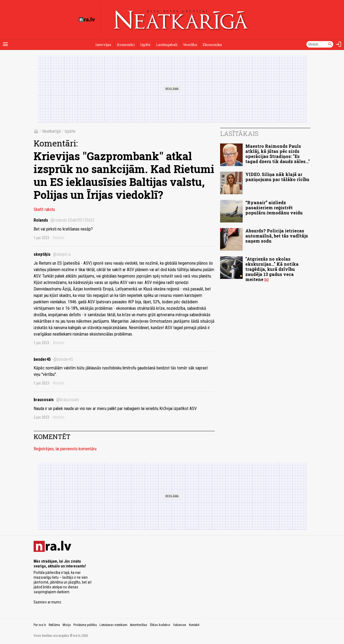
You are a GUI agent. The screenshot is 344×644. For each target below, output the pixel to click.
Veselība (190, 45)
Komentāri (126, 45)
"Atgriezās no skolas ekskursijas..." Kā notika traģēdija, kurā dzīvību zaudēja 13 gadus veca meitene (272, 269)
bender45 (53, 359)
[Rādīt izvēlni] (5, 44)
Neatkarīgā (51, 131)
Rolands (64, 220)
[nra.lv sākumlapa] (87, 20)
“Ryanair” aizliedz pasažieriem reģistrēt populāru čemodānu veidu (274, 208)
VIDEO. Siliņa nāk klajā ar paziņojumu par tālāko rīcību (277, 177)
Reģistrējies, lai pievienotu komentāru (65, 449)
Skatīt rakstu (44, 209)
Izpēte (145, 45)
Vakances (180, 625)
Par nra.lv (40, 625)
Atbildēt (59, 238)
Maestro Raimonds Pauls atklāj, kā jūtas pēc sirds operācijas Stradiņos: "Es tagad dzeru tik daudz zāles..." (278, 154)
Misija (67, 625)
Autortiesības (139, 625)
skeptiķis (52, 254)
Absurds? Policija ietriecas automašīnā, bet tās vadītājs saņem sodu (277, 236)
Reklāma (54, 625)
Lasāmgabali (167, 45)
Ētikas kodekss (160, 625)
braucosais (56, 400)
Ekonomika (212, 45)
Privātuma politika (85, 625)
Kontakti (194, 625)
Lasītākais (239, 134)
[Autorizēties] (339, 44)
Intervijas (103, 45)
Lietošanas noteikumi (113, 625)
